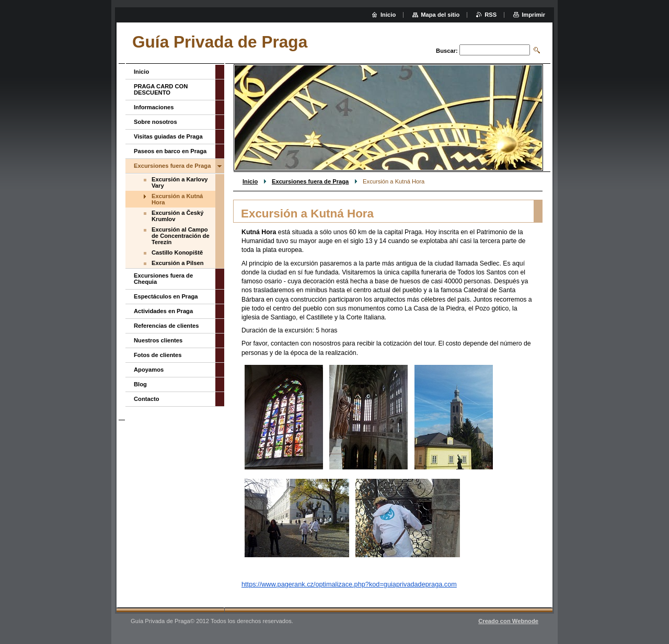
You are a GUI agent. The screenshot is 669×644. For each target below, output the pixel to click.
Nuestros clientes (158, 340)
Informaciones (154, 107)
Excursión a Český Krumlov (178, 216)
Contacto (146, 399)
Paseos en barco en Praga (170, 151)
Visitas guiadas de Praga (168, 136)
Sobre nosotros (155, 122)
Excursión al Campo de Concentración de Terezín (181, 236)
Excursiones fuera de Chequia (163, 279)
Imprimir (533, 15)
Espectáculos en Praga (166, 296)
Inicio (250, 181)
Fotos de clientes (158, 355)
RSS (491, 15)
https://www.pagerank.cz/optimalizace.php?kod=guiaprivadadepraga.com (349, 584)
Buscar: (447, 51)
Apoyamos (149, 370)
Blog (140, 384)
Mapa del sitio (440, 15)
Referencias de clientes (166, 326)
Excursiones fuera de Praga (310, 181)
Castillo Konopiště (177, 252)
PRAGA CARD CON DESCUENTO (161, 89)
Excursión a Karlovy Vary (180, 182)
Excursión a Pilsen (178, 263)
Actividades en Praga (163, 311)
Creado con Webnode (508, 621)
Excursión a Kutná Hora (177, 199)
